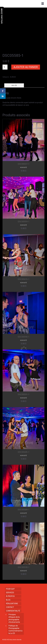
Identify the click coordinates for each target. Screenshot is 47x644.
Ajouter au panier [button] (23, 175)
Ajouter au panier (26, 67)
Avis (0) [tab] (14, 85)
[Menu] (43, 4)
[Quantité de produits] (5, 67)
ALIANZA (13, 77)
